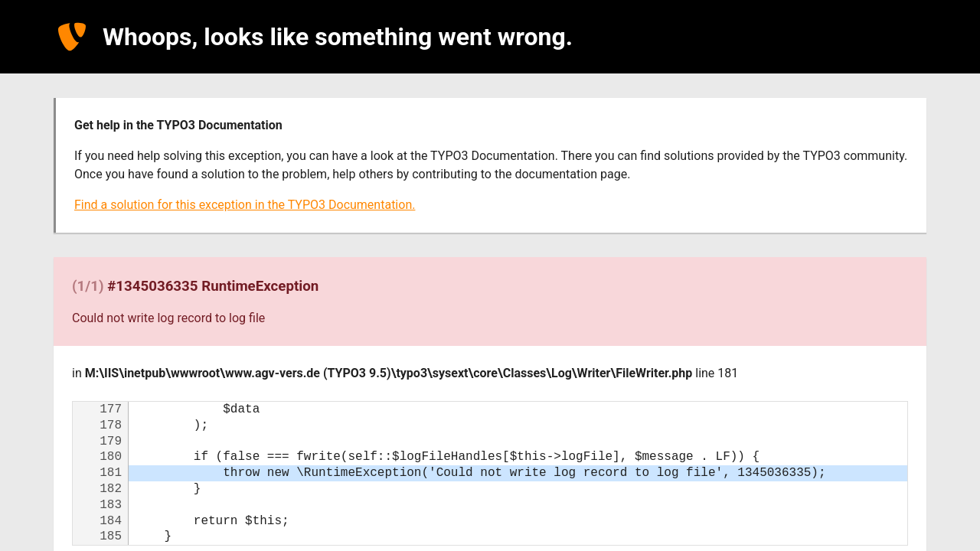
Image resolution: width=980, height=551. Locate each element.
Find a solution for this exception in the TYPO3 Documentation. (245, 205)
